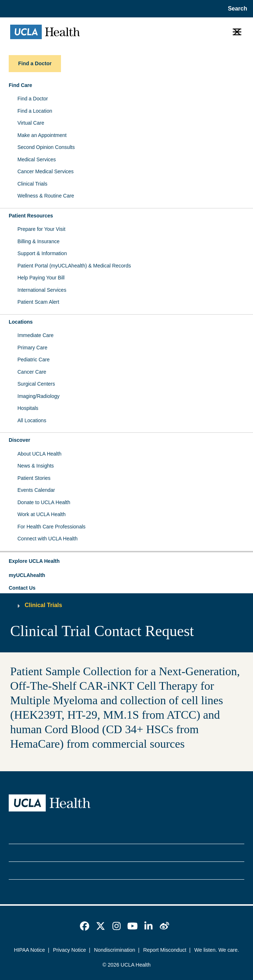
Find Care (21, 85)
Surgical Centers (36, 384)
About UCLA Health (39, 454)
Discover (19, 440)
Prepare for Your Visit (41, 229)
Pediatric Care (34, 360)
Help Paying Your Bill (41, 278)
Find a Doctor (33, 99)
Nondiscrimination (115, 950)
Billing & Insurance (38, 241)
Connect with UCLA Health (48, 539)
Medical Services (37, 159)
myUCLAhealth (27, 575)
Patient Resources (31, 216)
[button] (126, 561)
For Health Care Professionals (52, 527)
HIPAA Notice (30, 950)
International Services (42, 290)
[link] (85, 926)
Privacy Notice (70, 950)
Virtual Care (31, 123)
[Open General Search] (235, 9)
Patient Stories (34, 478)
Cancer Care (32, 372)
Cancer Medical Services (46, 171)
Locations (21, 322)
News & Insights (36, 466)
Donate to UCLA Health (44, 502)
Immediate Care (36, 335)
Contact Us (22, 588)
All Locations (32, 420)
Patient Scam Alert (38, 302)
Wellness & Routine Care (46, 196)
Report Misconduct (165, 950)
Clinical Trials (32, 184)
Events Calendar (36, 490)
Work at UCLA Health (42, 514)
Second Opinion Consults (46, 147)
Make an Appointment (42, 135)
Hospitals (28, 408)
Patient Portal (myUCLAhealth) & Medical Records (74, 266)
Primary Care (32, 348)
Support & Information (42, 253)
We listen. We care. (217, 950)
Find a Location (35, 111)
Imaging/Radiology (38, 396)
